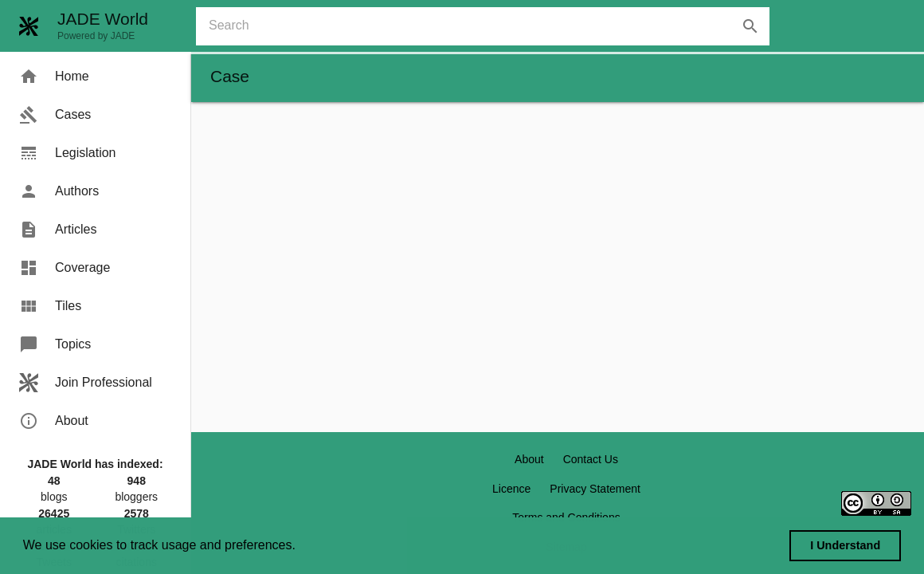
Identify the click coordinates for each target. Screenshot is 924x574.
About (529, 459)
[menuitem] (95, 77)
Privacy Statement (595, 489)
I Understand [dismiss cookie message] (845, 545)
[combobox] (489, 26)
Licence (511, 489)
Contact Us (591, 459)
